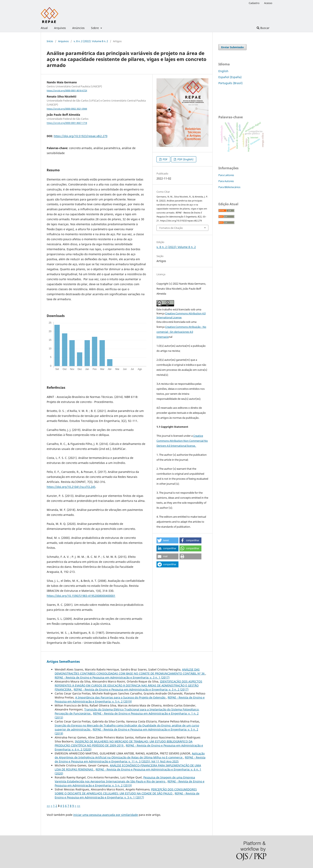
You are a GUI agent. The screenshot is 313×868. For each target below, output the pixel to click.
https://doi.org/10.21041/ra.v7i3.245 (71, 487)
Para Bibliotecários (229, 187)
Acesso (268, 3)
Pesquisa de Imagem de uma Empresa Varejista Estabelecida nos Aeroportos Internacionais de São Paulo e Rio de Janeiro (125, 779)
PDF (165, 159)
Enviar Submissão (232, 47)
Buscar (263, 28)
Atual (44, 28)
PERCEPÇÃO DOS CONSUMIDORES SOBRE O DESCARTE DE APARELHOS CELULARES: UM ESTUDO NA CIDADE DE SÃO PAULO (126, 791)
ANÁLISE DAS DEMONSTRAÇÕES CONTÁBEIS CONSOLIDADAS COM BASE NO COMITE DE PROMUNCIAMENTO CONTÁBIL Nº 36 (130, 671)
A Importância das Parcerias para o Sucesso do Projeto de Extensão (121, 697)
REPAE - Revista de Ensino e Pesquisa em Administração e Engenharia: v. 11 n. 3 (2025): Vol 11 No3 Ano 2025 (130, 759)
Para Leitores (226, 175)
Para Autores (226, 181)
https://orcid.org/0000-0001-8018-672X (67, 91)
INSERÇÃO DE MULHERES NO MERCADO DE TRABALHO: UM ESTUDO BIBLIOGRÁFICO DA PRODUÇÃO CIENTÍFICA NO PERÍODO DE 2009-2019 (124, 743)
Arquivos (60, 28)
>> (79, 806)
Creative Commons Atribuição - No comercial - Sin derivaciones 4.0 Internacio (181, 332)
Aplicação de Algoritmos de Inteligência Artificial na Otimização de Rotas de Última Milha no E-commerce (130, 755)
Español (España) (230, 77)
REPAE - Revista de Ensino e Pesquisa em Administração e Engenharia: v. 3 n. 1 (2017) (112, 677)
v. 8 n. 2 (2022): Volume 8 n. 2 (91, 41)
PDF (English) (185, 159)
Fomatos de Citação (171, 228)
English (223, 71)
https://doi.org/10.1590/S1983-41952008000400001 (81, 596)
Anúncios (78, 28)
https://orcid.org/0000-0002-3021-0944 (67, 109)
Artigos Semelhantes (63, 662)
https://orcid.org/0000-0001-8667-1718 (67, 123)
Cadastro (254, 3)
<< (48, 806)
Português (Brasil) (230, 83)
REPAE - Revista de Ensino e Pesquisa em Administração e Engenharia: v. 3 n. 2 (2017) (131, 689)
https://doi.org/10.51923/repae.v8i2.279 (81, 136)
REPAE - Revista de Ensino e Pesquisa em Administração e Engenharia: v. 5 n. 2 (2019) (130, 699)
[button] (167, 540)
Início (50, 41)
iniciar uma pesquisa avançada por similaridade (106, 815)
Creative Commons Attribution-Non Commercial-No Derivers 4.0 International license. (182, 441)
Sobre (95, 28)
